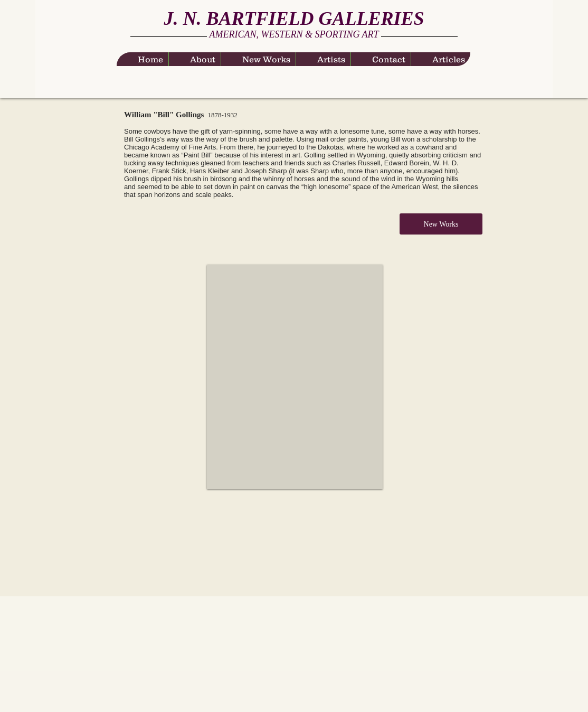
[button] (295, 377)
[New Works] (441, 224)
